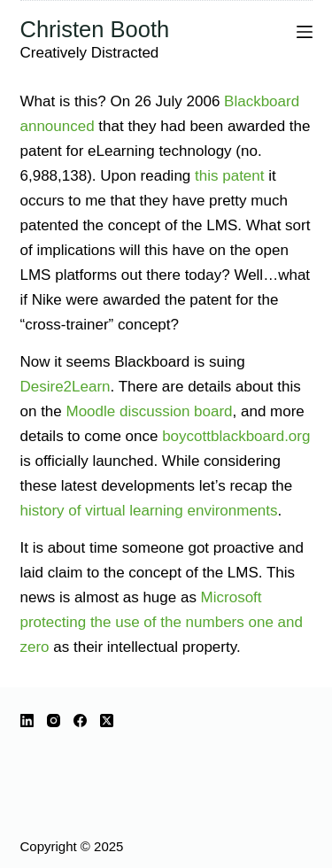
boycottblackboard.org (236, 436)
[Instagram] (54, 721)
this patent (229, 176)
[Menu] (305, 32)
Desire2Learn (66, 387)
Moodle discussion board (150, 411)
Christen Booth (95, 29)
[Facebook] (80, 721)
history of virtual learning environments (149, 511)
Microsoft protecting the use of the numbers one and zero (162, 622)
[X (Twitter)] (107, 721)
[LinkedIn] (27, 721)
